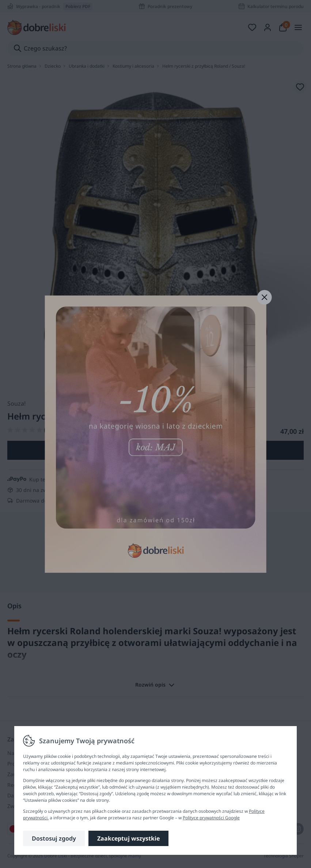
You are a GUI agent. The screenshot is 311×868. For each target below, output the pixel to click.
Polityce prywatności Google (211, 818)
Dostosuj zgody (54, 838)
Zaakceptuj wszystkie (128, 838)
